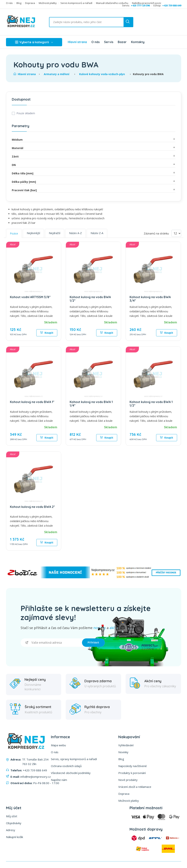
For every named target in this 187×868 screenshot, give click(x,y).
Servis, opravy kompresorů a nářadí (74, 759)
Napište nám (59, 780)
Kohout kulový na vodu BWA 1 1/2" (151, 404)
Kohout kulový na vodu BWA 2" (32, 507)
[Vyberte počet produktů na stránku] (176, 233)
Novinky (123, 752)
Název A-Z (75, 233)
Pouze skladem (26, 113)
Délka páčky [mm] (94, 182)
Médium (94, 139)
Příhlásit (93, 643)
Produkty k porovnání (132, 773)
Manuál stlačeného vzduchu (112, 3)
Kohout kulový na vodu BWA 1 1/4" (91, 404)
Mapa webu (58, 745)
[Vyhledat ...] (81, 22)
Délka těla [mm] (94, 173)
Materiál (94, 148)
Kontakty (138, 42)
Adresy (11, 830)
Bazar (122, 42)
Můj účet (12, 816)
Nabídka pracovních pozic (147, 3)
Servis (109, 42)
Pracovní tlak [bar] (94, 190)
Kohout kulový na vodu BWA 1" (32, 402)
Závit (94, 156)
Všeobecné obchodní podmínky (71, 773)
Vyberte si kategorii (34, 42)
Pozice (14, 233)
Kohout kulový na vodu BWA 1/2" (90, 299)
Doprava (30, 3)
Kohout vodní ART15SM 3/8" (30, 297)
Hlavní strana (77, 42)
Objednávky (14, 823)
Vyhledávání (126, 745)
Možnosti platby (48, 3)
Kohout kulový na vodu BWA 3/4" (150, 299)
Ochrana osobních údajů (66, 766)
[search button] (128, 22)
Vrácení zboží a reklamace (135, 787)
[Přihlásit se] (51, 643)
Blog (19, 3)
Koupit (47, 333)
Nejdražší (55, 233)
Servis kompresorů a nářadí (76, 3)
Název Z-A (97, 233)
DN (94, 165)
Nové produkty (128, 780)
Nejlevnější (33, 233)
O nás (9, 3)
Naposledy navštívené (133, 766)
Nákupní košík (15, 837)
